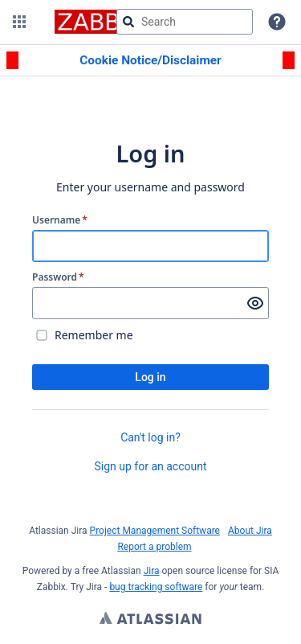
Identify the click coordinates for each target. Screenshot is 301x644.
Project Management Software (155, 531)
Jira (152, 571)
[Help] (277, 22)
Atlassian (150, 620)
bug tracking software (156, 587)
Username (60, 220)
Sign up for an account (150, 466)
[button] (19, 22)
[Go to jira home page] (100, 22)
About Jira (250, 531)
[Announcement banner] (150, 61)
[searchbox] (185, 22)
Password (58, 277)
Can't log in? (150, 437)
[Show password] (255, 303)
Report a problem (154, 547)
